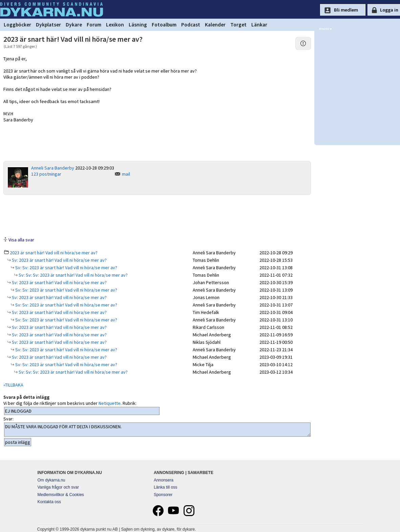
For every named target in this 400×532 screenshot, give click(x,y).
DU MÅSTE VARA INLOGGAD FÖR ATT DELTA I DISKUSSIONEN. (157, 430)
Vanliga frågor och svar (58, 487)
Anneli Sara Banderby (53, 168)
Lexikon (115, 25)
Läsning (138, 25)
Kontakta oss (49, 502)
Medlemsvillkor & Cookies (61, 495)
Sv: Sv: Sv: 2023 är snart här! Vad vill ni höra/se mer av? (73, 275)
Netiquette (110, 403)
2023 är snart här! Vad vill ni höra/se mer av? (54, 253)
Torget (238, 25)
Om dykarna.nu (51, 480)
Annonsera (164, 480)
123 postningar (46, 174)
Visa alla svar (21, 240)
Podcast (191, 25)
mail (126, 174)
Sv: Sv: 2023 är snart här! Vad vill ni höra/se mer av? (66, 268)
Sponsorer (163, 495)
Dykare (74, 25)
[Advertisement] (157, 215)
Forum (94, 25)
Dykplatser (48, 25)
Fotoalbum (164, 25)
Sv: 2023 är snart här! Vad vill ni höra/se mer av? (59, 260)
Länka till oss (165, 487)
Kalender (215, 25)
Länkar (259, 25)
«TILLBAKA (13, 385)
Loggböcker (17, 25)
